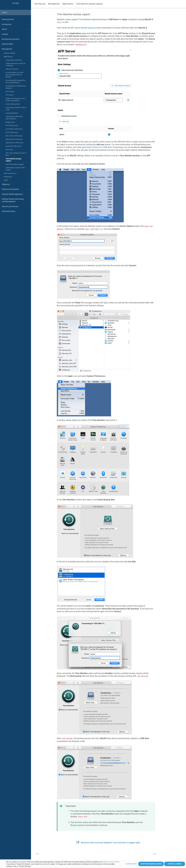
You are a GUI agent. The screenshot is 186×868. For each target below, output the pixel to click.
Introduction (16, 24)
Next (155, 854)
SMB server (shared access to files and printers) (15, 100)
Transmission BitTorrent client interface (14, 118)
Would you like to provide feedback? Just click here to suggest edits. (108, 843)
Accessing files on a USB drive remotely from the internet (14, 75)
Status (16, 29)
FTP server (9, 95)
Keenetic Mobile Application (16, 194)
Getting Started (8, 19)
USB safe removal (12, 69)
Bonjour (74, 825)
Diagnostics (16, 177)
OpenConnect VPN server (14, 143)
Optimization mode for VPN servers (15, 169)
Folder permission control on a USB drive (16, 65)
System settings (16, 53)
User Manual (40, 4)
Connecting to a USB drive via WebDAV (16, 87)
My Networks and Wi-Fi (16, 39)
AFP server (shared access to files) (16, 154)
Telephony (16, 184)
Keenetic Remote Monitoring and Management (16, 200)
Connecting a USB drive (14, 60)
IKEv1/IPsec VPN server (14, 136)
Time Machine (85, 19)
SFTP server (10, 91)
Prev (38, 854)
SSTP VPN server (12, 132)
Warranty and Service (16, 206)
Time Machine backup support (13, 160)
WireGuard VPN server (13, 146)
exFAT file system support (15, 164)
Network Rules (16, 44)
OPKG (16, 180)
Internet (16, 34)
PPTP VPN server (12, 126)
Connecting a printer (13, 104)
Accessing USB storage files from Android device (16, 81)
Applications (16, 57)
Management (16, 49)
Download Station (12, 113)
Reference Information (16, 189)
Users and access (16, 174)
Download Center (9, 211)
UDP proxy (9, 150)
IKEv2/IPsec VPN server (14, 139)
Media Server (10, 122)
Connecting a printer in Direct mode (16, 109)
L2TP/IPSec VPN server (14, 129)
